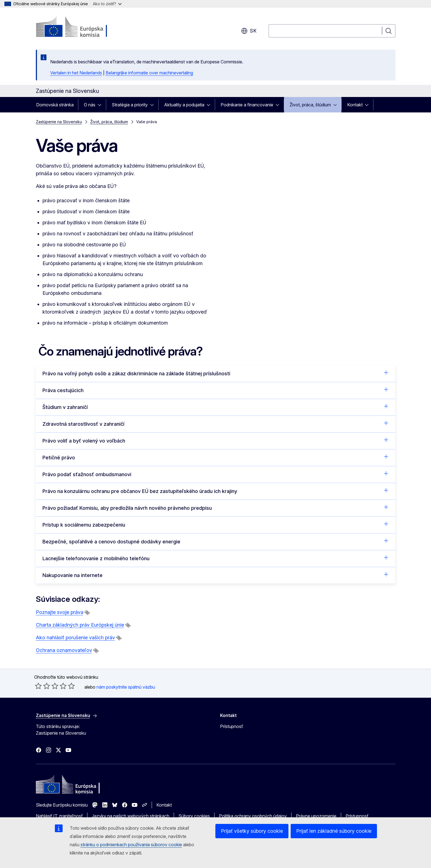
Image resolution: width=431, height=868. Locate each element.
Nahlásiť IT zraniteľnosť (59, 816)
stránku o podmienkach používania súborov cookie (131, 845)
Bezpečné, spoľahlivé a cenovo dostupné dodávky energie (216, 541)
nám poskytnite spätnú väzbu (126, 687)
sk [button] (249, 31)
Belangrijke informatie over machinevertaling (149, 73)
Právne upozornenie (316, 816)
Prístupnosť (231, 726)
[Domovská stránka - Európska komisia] (80, 28)
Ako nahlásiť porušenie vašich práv (75, 637)
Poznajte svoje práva (60, 612)
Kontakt (355, 105)
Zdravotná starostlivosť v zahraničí (216, 424)
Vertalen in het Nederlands (76, 73)
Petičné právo (216, 457)
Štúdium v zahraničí (216, 407)
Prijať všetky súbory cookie (252, 831)
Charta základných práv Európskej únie (80, 625)
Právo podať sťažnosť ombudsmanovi (216, 474)
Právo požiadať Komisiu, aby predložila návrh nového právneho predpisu (216, 508)
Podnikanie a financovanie (247, 105)
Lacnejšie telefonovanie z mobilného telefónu (216, 558)
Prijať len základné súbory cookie (334, 831)
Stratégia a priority (130, 105)
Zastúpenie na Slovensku (59, 122)
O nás (90, 105)
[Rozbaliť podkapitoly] (101, 105)
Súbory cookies (194, 816)
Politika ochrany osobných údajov (253, 816)
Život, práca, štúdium (310, 105)
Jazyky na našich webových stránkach (131, 816)
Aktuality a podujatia (184, 105)
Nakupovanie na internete (216, 575)
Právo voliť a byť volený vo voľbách (216, 440)
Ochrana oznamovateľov (64, 650)
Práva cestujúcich (216, 390)
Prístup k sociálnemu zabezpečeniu (216, 524)
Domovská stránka (55, 105)
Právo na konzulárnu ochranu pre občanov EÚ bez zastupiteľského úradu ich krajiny (216, 491)
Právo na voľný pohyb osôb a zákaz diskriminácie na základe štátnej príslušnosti (216, 373)
